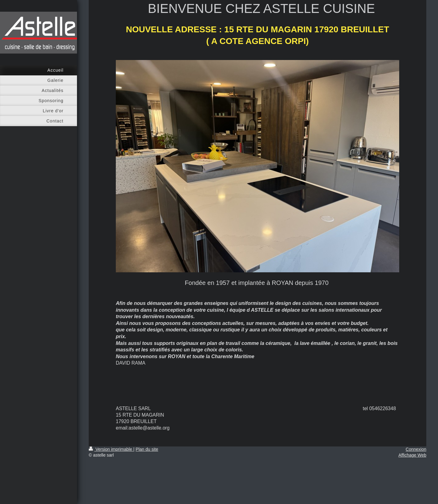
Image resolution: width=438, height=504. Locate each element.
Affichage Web (412, 455)
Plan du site (147, 449)
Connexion (416, 449)
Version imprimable (111, 449)
